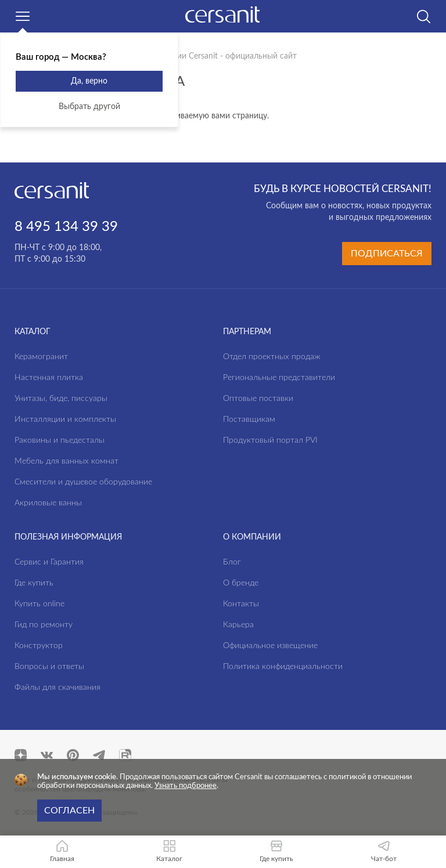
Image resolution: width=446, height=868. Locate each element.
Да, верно (89, 81)
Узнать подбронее (186, 786)
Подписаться (387, 254)
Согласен (69, 811)
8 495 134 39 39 (66, 227)
